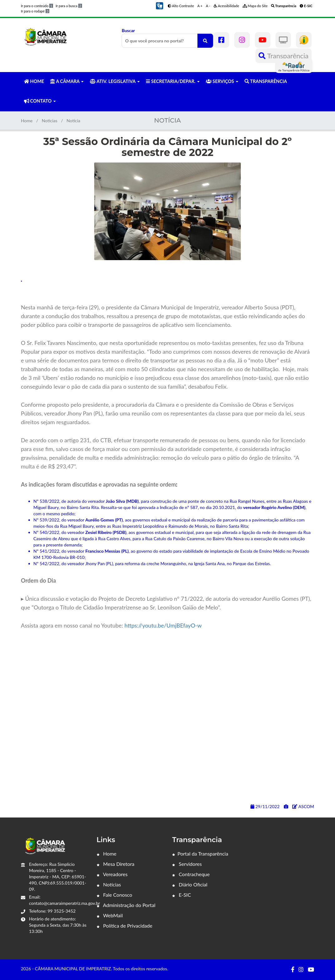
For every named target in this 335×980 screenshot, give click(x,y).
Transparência (284, 56)
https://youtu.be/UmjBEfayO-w (163, 625)
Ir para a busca (69, 6)
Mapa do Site (255, 6)
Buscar (167, 38)
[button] (159, 5)
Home (27, 121)
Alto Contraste (181, 6)
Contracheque (191, 874)
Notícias (109, 884)
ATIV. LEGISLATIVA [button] (115, 81)
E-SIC (182, 895)
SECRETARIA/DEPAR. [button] (173, 81)
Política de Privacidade (125, 926)
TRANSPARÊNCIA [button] (266, 81)
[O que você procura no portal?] (205, 41)
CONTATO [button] (40, 101)
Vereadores (112, 874)
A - (208, 6)
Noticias (50, 121)
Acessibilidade (226, 6)
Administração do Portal (126, 905)
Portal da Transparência (200, 854)
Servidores (187, 864)
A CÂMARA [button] (67, 81)
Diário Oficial (190, 884)
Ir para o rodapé (35, 11)
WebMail (110, 915)
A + (200, 6)
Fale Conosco (114, 895)
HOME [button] (34, 81)
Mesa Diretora (116, 864)
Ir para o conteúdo (37, 6)
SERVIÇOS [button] (222, 81)
